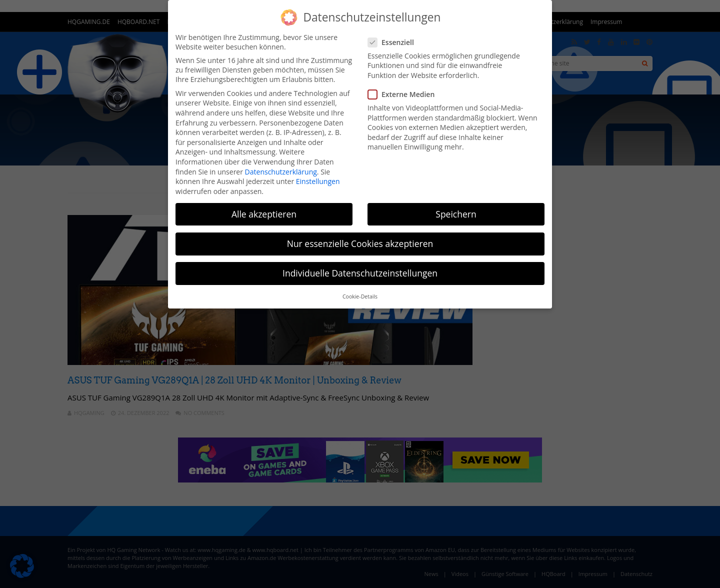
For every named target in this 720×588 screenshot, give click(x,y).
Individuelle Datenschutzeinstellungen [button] (360, 273)
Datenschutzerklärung (281, 172)
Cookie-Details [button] (360, 296)
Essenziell (394, 42)
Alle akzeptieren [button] (264, 214)
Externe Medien (404, 94)
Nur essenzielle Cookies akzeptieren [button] (360, 243)
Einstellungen (318, 181)
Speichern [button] (456, 214)
